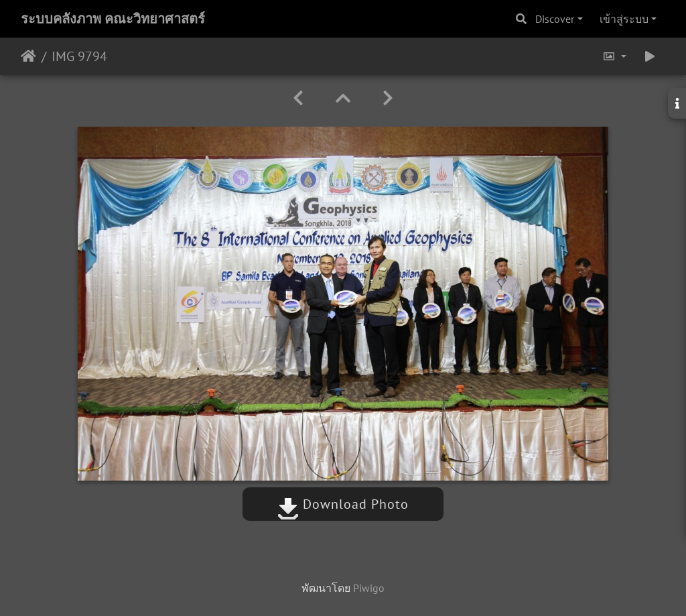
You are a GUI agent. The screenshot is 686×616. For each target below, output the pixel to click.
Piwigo (369, 588)
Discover (555, 19)
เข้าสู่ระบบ (624, 19)
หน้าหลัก (28, 56)
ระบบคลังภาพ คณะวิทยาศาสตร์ (113, 19)
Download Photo (343, 504)
